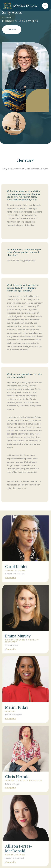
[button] (45, 6)
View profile (10, 573)
